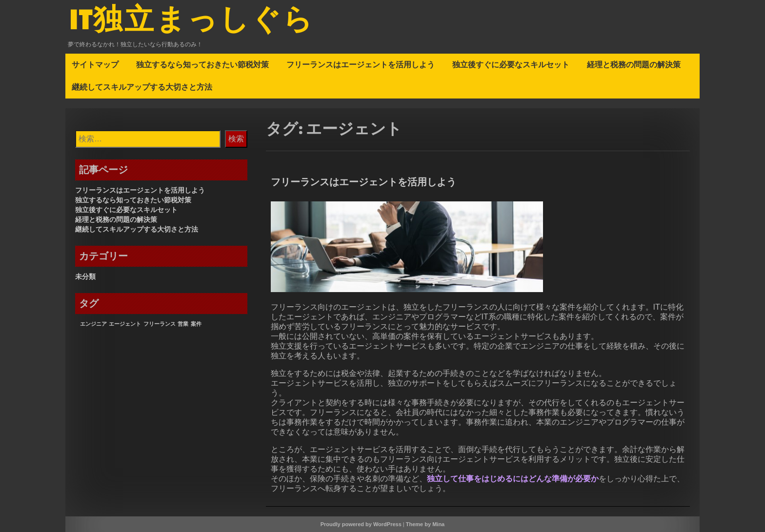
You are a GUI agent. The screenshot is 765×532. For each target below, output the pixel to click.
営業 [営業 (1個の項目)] (183, 324)
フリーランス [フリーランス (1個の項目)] (160, 324)
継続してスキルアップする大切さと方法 (142, 87)
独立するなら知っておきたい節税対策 (202, 64)
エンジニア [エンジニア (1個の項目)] (93, 324)
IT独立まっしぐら (192, 21)
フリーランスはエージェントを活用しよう (361, 64)
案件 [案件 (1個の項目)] (196, 324)
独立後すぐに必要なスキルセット (511, 64)
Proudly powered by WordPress (361, 524)
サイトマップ (95, 64)
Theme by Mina (425, 524)
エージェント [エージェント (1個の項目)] (125, 324)
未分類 (85, 276)
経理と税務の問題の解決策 (634, 64)
